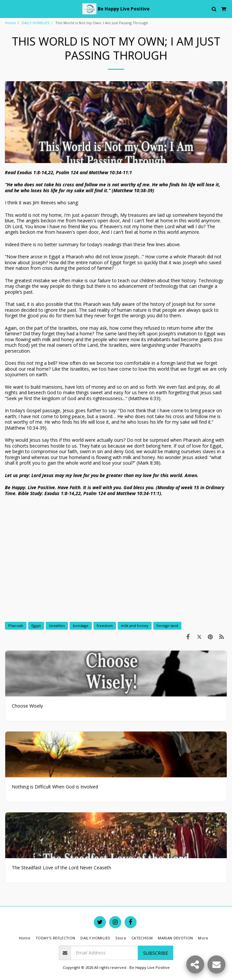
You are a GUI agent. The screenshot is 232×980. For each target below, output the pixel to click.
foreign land (167, 626)
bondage (81, 626)
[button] (7, 9)
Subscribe (156, 953)
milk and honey (135, 626)
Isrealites (57, 626)
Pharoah (16, 626)
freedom (105, 626)
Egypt (36, 626)
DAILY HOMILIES (36, 23)
